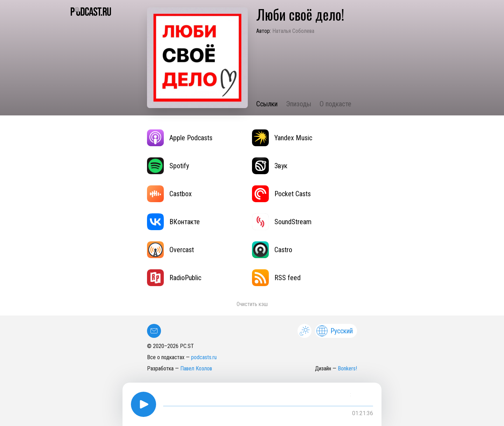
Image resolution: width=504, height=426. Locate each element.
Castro (272, 250)
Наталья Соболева (293, 31)
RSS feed (276, 278)
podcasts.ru (204, 357)
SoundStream (282, 222)
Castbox (169, 194)
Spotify (168, 166)
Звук (270, 166)
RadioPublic (174, 278)
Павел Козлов (196, 368)
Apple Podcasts (180, 138)
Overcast (170, 250)
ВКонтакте (173, 222)
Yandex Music (282, 138)
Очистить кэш (252, 304)
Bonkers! (347, 368)
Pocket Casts (281, 194)
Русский (335, 331)
